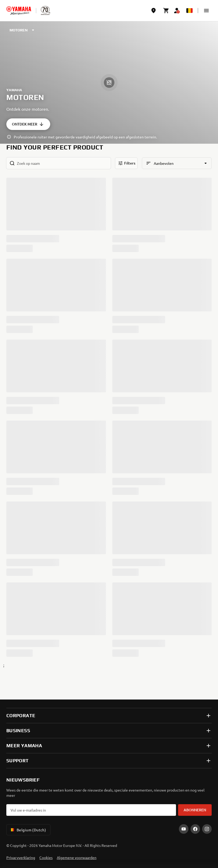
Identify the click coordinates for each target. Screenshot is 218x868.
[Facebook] (195, 829)
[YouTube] (184, 829)
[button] (206, 11)
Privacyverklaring (21, 857)
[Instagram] (207, 829)
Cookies (46, 857)
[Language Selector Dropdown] (189, 11)
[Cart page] (166, 11)
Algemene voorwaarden (77, 857)
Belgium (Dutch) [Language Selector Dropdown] (27, 830)
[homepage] (19, 11)
